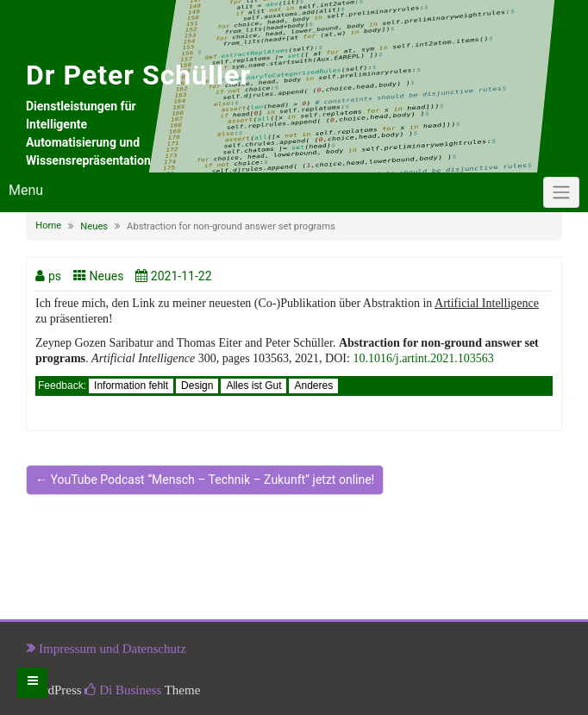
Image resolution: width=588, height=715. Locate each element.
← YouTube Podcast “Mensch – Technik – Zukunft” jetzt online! (205, 480)
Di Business (123, 690)
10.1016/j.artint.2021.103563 (423, 358)
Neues (94, 226)
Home (48, 226)
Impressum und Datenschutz (113, 649)
